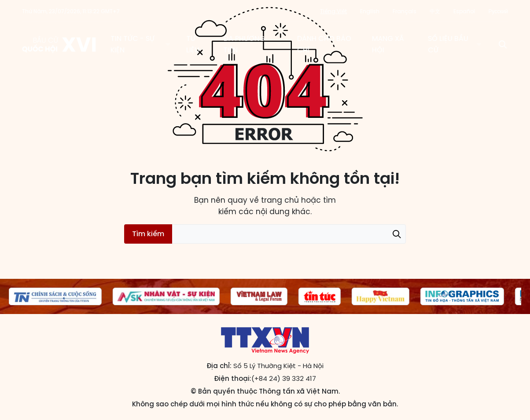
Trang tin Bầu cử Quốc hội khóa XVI (60, 44)
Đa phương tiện (244, 44)
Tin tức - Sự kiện (132, 44)
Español (464, 11)
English (370, 11)
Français (405, 11)
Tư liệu (193, 44)
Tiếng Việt (333, 11)
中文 (435, 11)
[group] (55, 296)
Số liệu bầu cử (448, 44)
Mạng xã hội (388, 44)
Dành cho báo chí (324, 44)
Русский (498, 11)
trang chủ (280, 200)
